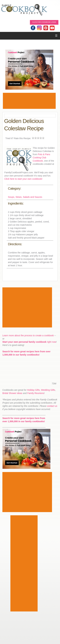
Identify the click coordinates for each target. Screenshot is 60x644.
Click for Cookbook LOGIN (44, 22)
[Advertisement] (29, 101)
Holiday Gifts (33, 390)
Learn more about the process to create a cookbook (28, 335)
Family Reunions (36, 393)
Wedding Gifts (48, 390)
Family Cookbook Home (24, 10)
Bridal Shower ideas (12, 393)
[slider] (38, 138)
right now (29, 342)
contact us (52, 406)
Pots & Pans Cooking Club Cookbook (42, 158)
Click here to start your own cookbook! (23, 179)
